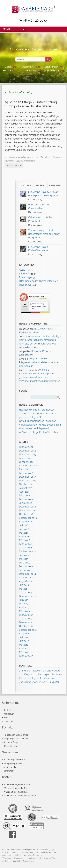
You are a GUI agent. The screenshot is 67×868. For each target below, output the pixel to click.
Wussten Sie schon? (30, 852)
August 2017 (26, 488)
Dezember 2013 (27, 596)
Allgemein (28, 67)
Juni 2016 (24, 529)
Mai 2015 (24, 559)
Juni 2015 (24, 555)
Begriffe (55, 186)
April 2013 (24, 607)
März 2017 (25, 495)
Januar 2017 (26, 503)
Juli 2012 (24, 637)
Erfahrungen (52, 67)
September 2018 (28, 466)
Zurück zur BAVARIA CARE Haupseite (39, 682)
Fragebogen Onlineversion (16, 735)
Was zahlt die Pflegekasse (16, 792)
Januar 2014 (26, 593)
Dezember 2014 (27, 574)
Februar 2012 (26, 656)
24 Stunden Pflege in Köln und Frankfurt (40, 671)
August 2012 (26, 634)
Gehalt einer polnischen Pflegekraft (38, 421)
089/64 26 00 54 (35, 20)
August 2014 (26, 581)
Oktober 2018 (26, 462)
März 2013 (25, 611)
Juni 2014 (24, 585)
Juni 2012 (24, 641)
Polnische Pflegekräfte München (36, 678)
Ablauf (9, 67)
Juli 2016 (24, 525)
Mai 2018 (24, 469)
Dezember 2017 (27, 477)
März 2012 (24, 652)
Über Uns (8, 721)
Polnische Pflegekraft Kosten (17, 784)
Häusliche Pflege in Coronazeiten (37, 410)
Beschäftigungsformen (14, 760)
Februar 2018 (26, 473)
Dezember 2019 (27, 451)
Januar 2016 (26, 548)
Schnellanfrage (11, 742)
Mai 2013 (24, 604)
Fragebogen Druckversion (16, 739)
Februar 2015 (26, 566)
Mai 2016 (24, 533)
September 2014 (28, 578)
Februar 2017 (26, 499)
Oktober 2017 (26, 484)
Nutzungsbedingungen (46, 849)
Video (6, 717)
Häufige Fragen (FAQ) (13, 763)
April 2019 (24, 458)
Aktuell (26, 186)
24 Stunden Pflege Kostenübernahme (39, 432)
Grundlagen (17, 855)
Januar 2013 (26, 619)
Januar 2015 (26, 570)
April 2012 (24, 649)
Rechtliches (53, 71)
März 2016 (25, 540)
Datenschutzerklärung (11, 852)
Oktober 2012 (26, 626)
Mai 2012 (24, 645)
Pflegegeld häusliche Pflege (17, 788)
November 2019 (28, 454)
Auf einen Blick (10, 767)
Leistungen (7, 855)
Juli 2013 (24, 600)
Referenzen (9, 771)
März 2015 (25, 563)
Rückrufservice (10, 746)
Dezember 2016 (28, 507)
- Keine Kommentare (25, 161)
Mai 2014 (24, 589)
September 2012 (28, 630)
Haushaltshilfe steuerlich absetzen (20, 796)
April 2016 (24, 537)
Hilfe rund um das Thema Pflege (20, 71)
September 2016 (28, 518)
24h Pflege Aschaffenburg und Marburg (40, 674)
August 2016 (26, 522)
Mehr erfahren (14, 165)
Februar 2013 (26, 615)
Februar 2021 (26, 447)
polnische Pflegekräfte (33, 855)
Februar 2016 (26, 544)
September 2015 (28, 551)
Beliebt (40, 186)
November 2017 (28, 481)
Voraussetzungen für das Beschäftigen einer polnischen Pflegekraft (44, 234)
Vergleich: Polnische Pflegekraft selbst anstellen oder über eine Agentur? (39, 362)
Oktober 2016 (26, 514)
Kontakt (7, 710)
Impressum (9, 714)
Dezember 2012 (27, 622)
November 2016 (28, 510)
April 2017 (24, 492)
